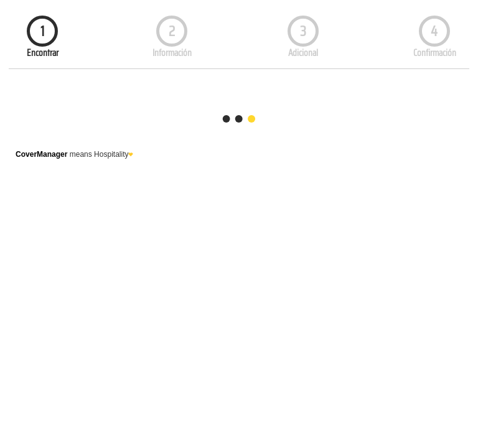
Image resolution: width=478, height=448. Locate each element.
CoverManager (41, 154)
